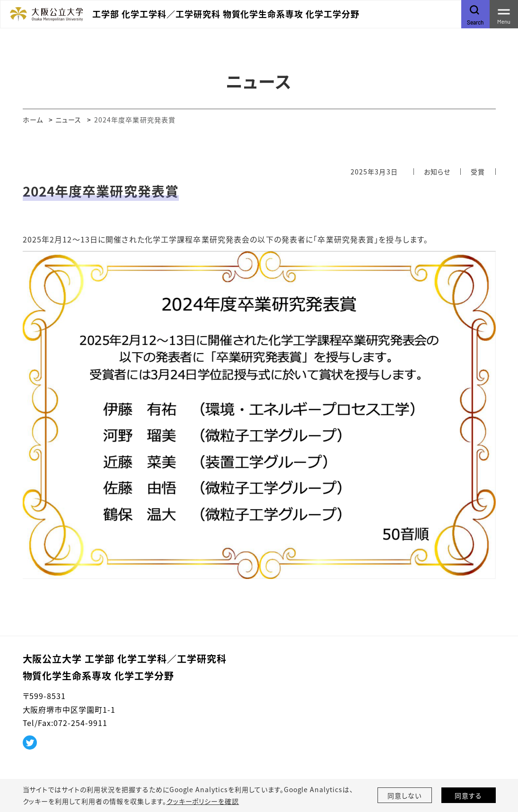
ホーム (33, 120)
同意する (468, 795)
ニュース (68, 120)
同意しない (404, 795)
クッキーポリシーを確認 (203, 801)
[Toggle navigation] (504, 14)
